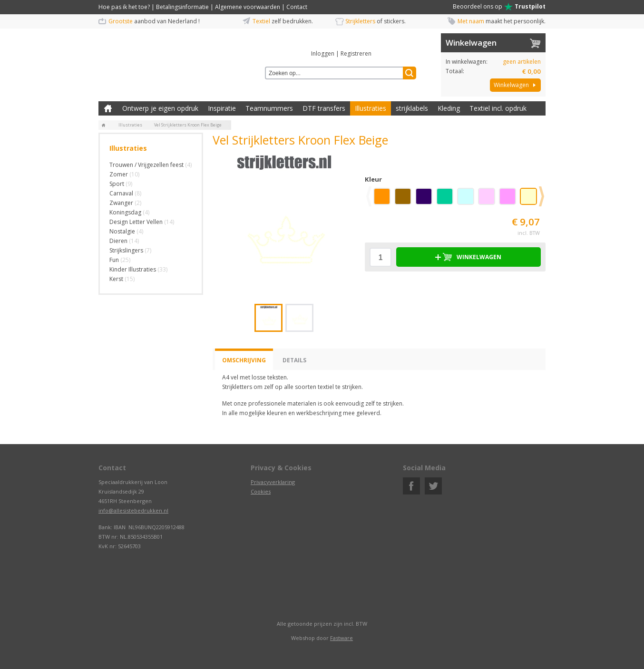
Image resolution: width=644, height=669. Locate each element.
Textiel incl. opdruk (498, 108)
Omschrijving (244, 360)
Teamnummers (269, 108)
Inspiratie (222, 108)
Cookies (261, 491)
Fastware (342, 638)
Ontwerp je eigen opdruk (160, 108)
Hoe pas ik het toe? (124, 7)
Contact (297, 7)
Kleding (449, 108)
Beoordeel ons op (499, 7)
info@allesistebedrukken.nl (133, 510)
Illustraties (371, 108)
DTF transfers (324, 108)
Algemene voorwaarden (248, 7)
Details (294, 360)
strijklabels (412, 108)
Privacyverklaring (273, 482)
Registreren (356, 53)
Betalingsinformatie (182, 7)
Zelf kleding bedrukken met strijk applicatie (108, 108)
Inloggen (323, 53)
